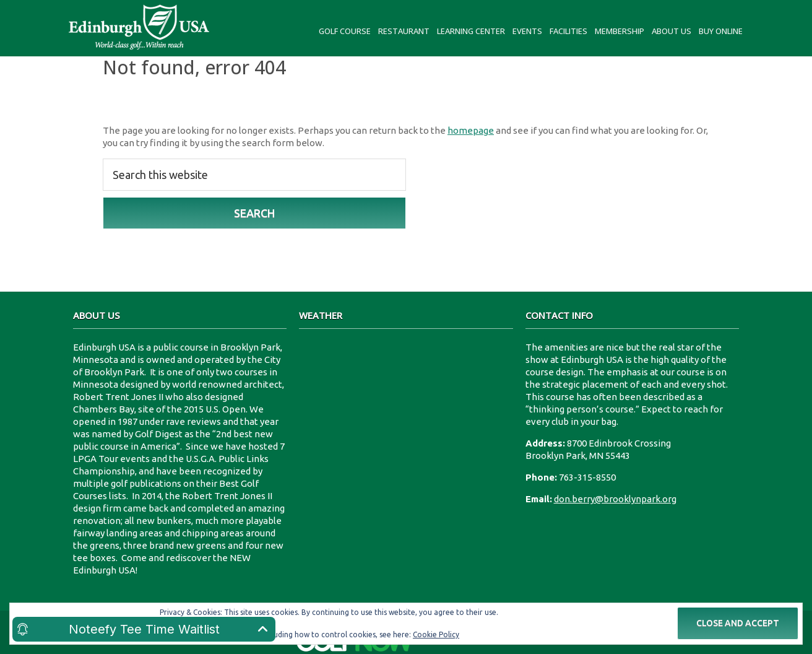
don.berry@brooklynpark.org (615, 499)
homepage (471, 130)
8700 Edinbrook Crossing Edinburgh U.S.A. (406, 388)
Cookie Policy (436, 634)
